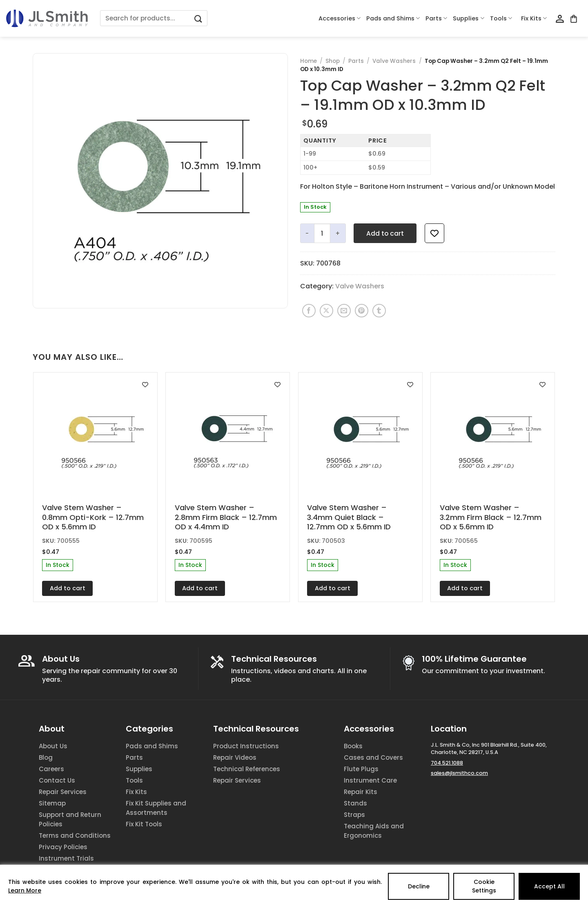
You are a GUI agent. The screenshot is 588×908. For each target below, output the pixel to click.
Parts (436, 18)
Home (308, 61)
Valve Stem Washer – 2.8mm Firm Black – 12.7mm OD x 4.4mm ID (226, 517)
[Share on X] (326, 311)
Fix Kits (534, 18)
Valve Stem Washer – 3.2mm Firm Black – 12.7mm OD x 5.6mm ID (491, 517)
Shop (333, 61)
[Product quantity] (322, 233)
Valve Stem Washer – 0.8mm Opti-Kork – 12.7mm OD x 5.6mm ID (93, 517)
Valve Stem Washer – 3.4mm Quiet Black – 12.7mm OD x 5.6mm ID (349, 517)
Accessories (340, 18)
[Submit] (198, 18)
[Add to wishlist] (434, 233)
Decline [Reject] (419, 886)
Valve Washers (394, 61)
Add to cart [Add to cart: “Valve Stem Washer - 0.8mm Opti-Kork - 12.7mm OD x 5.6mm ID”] (68, 588)
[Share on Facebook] (309, 311)
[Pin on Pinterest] (362, 311)
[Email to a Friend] (344, 311)
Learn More (25, 890)
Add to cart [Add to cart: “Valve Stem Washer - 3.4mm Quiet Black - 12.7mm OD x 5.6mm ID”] (333, 588)
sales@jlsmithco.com (459, 773)
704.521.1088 (447, 763)
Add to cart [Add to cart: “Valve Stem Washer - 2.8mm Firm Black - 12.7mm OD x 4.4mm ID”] (200, 588)
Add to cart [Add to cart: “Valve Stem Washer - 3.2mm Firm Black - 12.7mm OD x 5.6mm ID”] (465, 588)
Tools (501, 18)
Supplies (468, 18)
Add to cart (385, 233)
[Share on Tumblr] (379, 311)
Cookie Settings (484, 886)
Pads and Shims (393, 18)
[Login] (560, 19)
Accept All (549, 886)
